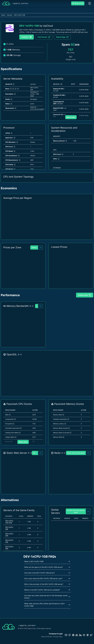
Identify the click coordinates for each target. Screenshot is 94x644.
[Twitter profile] (91, 635)
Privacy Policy (58, 637)
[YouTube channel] (84, 635)
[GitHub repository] (70, 635)
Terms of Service (47, 637)
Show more (71, 117)
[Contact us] (66, 635)
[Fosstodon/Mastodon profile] (88, 635)
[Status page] (77, 635)
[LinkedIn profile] (80, 635)
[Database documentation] (73, 635)
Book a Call (78, 3)
